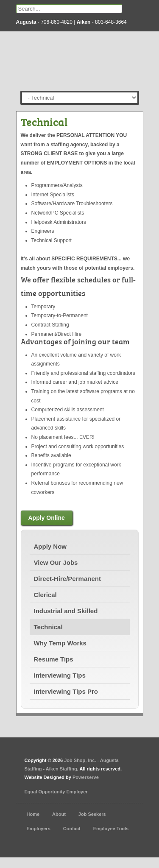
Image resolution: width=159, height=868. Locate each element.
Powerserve (86, 777)
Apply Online (47, 518)
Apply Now (50, 546)
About (59, 814)
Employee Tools (111, 829)
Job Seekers (92, 814)
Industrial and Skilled (66, 611)
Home (33, 814)
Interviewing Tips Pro (66, 691)
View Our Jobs (56, 562)
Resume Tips (54, 659)
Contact (72, 829)
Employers (39, 829)
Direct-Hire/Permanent (67, 579)
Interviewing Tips (60, 675)
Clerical (45, 595)
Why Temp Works (60, 643)
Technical (48, 627)
